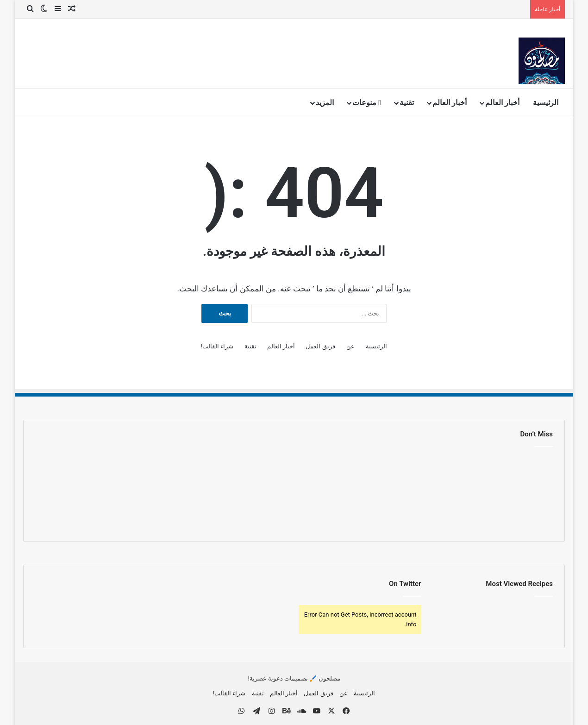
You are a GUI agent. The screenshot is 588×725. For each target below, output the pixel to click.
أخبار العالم (502, 103)
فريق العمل (320, 346)
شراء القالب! (217, 346)
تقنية (407, 103)
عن (350, 346)
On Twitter (405, 584)
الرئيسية (546, 103)
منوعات (367, 103)
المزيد (325, 103)
